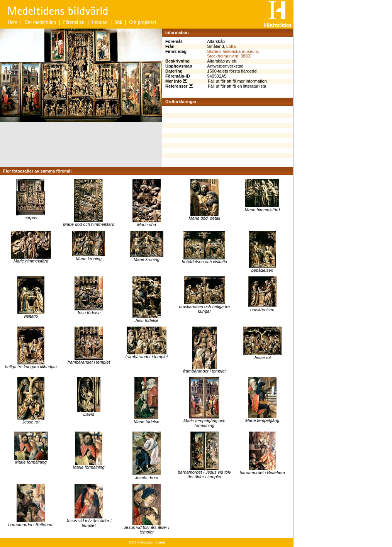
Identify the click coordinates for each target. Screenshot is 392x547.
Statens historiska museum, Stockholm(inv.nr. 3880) (233, 54)
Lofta (231, 46)
